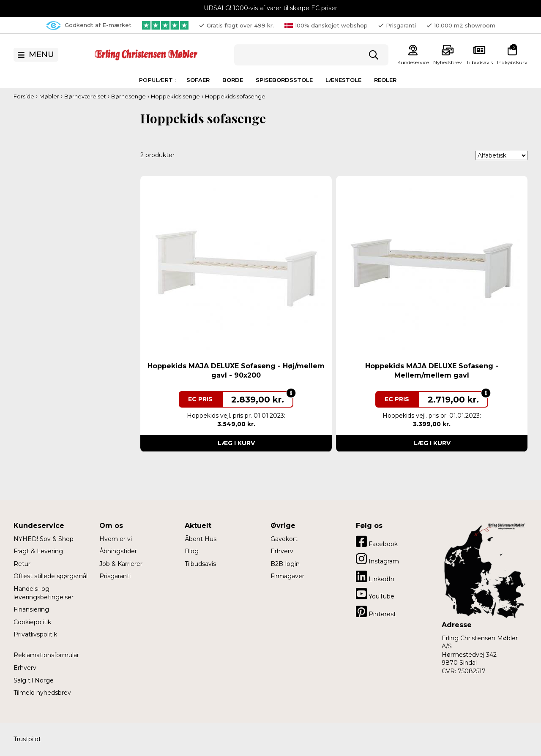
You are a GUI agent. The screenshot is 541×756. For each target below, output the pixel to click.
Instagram (377, 559)
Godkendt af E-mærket (89, 26)
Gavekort (284, 539)
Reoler (385, 80)
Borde (233, 80)
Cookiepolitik (32, 622)
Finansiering (31, 609)
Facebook (377, 541)
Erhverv (25, 668)
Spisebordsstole (284, 80)
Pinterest (376, 612)
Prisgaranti (115, 576)
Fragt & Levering (38, 551)
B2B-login (285, 564)
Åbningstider (118, 551)
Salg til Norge (34, 680)
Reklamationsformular (46, 655)
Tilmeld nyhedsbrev (42, 693)
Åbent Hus (201, 539)
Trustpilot (27, 739)
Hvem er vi (116, 539)
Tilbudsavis (480, 62)
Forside (24, 96)
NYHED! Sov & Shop (44, 539)
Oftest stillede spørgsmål (51, 576)
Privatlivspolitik (35, 634)
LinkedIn (375, 577)
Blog (192, 551)
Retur (22, 564)
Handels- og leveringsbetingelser (44, 593)
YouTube (375, 594)
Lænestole (343, 80)
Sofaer (198, 80)
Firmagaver (287, 576)
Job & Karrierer (121, 564)
